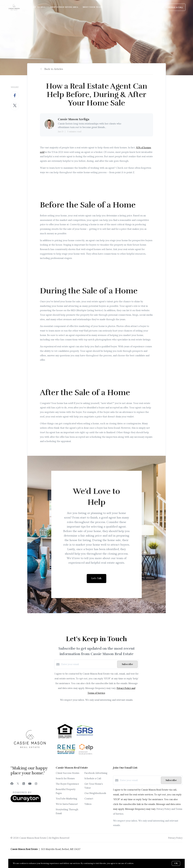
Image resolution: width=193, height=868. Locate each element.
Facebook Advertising (96, 773)
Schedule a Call (93, 778)
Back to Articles (54, 69)
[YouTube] (30, 784)
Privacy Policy (175, 838)
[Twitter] (18, 784)
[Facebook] (12, 784)
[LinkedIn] (24, 784)
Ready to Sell (37, 7)
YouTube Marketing (66, 799)
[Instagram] (36, 784)
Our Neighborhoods (95, 793)
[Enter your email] (89, 664)
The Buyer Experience (67, 784)
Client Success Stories (68, 773)
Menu (147, 8)
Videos (88, 804)
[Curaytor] (26, 801)
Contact (89, 799)
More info (139, 863)
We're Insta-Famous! (67, 804)
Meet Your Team (92, 7)
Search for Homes (65, 778)
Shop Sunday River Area (64, 7)
